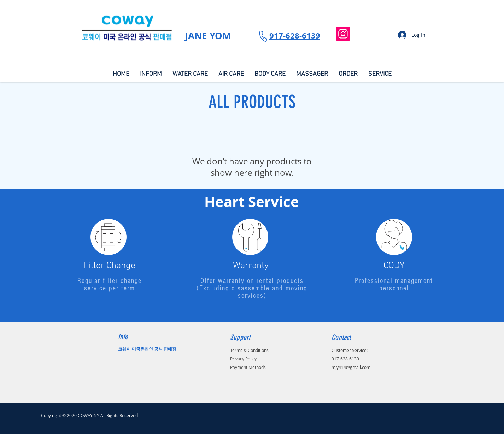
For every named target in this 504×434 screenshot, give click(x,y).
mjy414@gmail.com (351, 367)
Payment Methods (248, 367)
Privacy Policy (243, 359)
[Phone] (263, 36)
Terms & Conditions (249, 350)
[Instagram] (343, 34)
